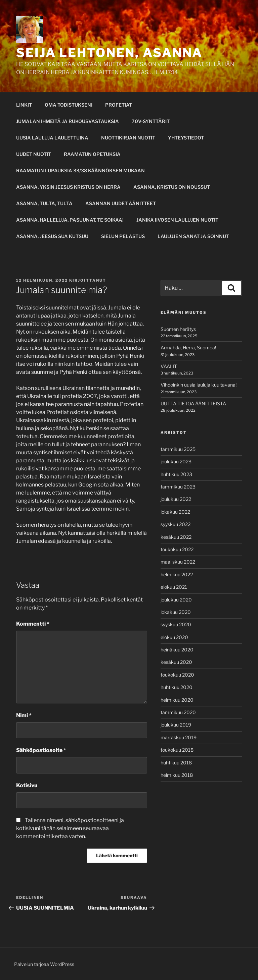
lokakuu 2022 (175, 512)
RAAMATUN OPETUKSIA (92, 154)
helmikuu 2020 (177, 700)
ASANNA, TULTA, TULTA (44, 203)
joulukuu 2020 (176, 600)
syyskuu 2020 (176, 624)
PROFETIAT (119, 105)
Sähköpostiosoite (41, 750)
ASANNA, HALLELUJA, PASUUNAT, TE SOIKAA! (70, 220)
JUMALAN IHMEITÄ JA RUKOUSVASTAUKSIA (68, 121)
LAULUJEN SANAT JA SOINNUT (193, 236)
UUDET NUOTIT (34, 154)
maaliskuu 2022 (178, 562)
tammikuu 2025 (178, 449)
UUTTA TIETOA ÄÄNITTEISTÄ (193, 403)
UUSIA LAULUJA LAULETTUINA (52, 138)
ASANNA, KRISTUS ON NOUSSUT (172, 187)
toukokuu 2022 (177, 549)
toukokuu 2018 (177, 750)
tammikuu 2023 (178, 487)
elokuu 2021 (174, 587)
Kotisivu (27, 785)
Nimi (24, 715)
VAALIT (169, 366)
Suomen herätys (178, 329)
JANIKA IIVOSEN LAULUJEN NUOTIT (177, 220)
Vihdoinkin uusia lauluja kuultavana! (199, 385)
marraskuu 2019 (179, 737)
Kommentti (33, 624)
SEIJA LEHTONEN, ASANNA (109, 53)
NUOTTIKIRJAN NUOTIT (128, 138)
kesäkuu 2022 (176, 537)
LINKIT (24, 105)
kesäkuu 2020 (176, 662)
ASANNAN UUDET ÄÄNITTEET (121, 203)
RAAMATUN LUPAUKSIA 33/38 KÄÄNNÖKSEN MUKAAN (80, 170)
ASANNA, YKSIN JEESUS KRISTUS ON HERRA (68, 187)
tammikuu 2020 (178, 712)
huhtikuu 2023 (176, 474)
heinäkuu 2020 (177, 650)
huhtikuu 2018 (176, 763)
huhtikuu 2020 (177, 687)
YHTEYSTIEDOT (186, 138)
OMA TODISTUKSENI (69, 105)
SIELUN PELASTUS (123, 236)
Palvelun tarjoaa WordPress (44, 964)
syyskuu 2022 (176, 524)
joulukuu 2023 (176, 462)
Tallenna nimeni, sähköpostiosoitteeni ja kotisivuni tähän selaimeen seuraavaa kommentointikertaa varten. (70, 828)
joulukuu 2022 (176, 499)
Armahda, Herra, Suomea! (188, 348)
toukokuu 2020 (177, 675)
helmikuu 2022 (177, 574)
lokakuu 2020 (176, 612)
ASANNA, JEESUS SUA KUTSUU (52, 236)
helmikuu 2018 (177, 775)
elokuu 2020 (174, 637)
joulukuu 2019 (176, 725)
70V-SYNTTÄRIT (151, 121)
